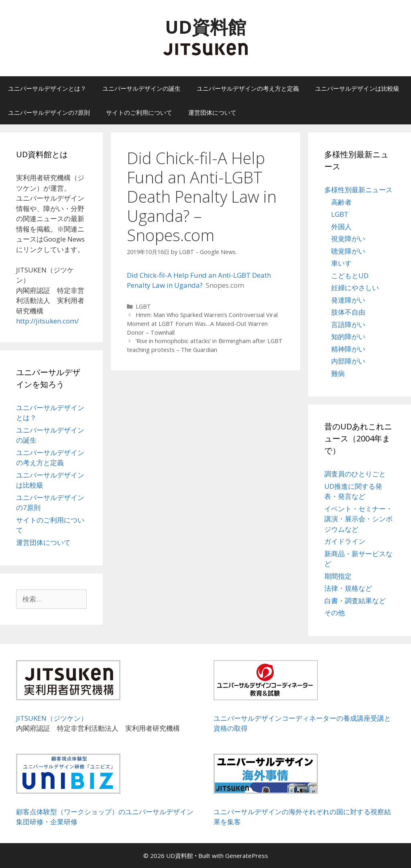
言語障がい (348, 324)
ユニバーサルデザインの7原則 (49, 112)
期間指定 (338, 576)
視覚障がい (348, 239)
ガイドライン (345, 541)
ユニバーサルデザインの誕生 (141, 88)
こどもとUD (350, 275)
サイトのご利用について (139, 112)
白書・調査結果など (355, 601)
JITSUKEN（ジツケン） (52, 718)
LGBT (143, 306)
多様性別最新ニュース (358, 190)
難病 (338, 373)
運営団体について (212, 112)
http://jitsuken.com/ (47, 321)
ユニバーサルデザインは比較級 (357, 88)
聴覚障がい (348, 251)
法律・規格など (348, 588)
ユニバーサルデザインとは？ (47, 88)
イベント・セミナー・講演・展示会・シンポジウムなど (358, 519)
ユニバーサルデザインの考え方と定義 (248, 88)
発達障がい (348, 300)
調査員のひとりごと (355, 474)
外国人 (341, 227)
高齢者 (341, 202)
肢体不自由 (348, 312)
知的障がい (348, 336)
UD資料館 (205, 27)
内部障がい (348, 361)
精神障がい (348, 349)
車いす (341, 263)
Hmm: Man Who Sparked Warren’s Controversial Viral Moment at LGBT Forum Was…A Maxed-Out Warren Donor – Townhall (202, 323)
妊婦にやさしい (355, 288)
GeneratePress (247, 856)
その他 (335, 613)
